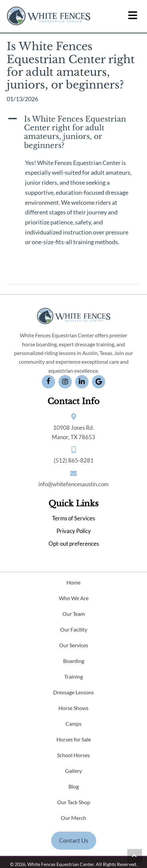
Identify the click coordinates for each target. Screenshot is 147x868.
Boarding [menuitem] (74, 661)
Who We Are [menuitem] (74, 598)
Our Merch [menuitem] (73, 818)
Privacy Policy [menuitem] (74, 531)
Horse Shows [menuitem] (73, 708)
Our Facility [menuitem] (74, 629)
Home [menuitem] (73, 582)
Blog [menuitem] (74, 786)
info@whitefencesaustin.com (73, 484)
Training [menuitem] (73, 676)
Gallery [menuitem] (73, 771)
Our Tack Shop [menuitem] (74, 802)
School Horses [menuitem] (73, 755)
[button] (73, 133)
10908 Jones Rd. (74, 428)
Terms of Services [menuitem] (73, 518)
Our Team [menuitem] (74, 614)
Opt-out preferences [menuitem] (74, 544)
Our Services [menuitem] (74, 645)
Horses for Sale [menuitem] (74, 739)
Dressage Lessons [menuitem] (73, 692)
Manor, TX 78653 (73, 437)
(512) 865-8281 (74, 460)
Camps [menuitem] (73, 724)
